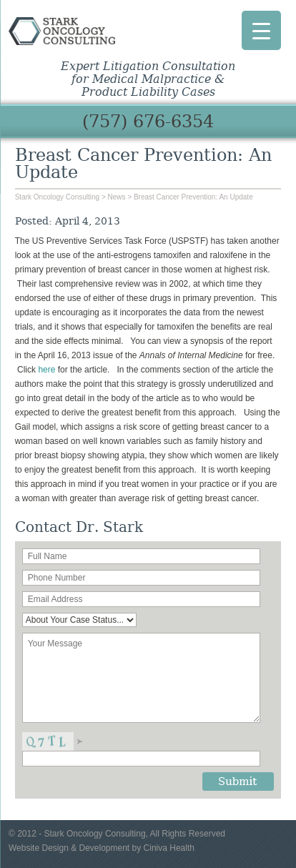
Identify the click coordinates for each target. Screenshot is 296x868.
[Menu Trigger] (261, 30)
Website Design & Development (69, 848)
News (117, 197)
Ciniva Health (169, 848)
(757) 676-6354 (148, 122)
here (48, 370)
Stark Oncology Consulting (62, 34)
